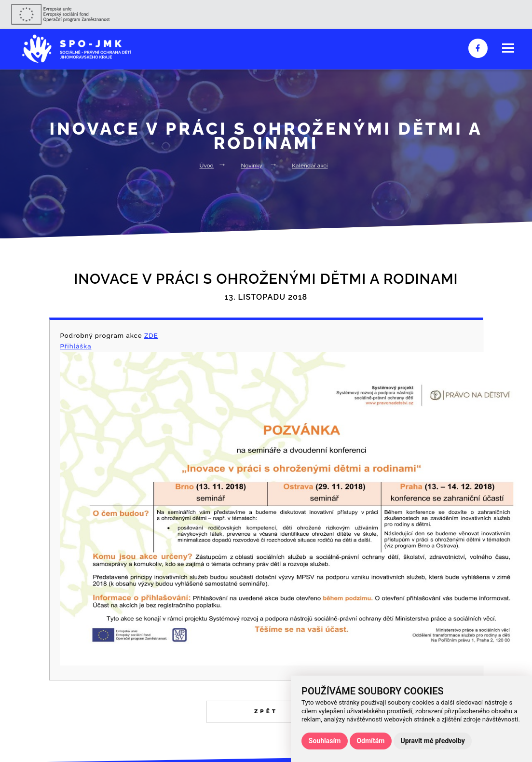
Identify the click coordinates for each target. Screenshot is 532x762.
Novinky (252, 166)
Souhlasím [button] (325, 741)
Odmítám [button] (370, 741)
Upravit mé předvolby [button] (432, 741)
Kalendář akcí (310, 166)
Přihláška (76, 346)
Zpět (266, 711)
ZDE (151, 336)
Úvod (207, 166)
